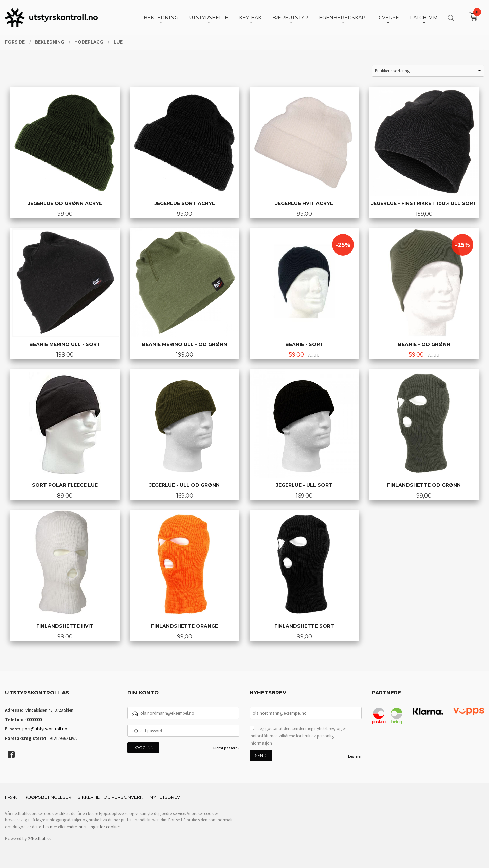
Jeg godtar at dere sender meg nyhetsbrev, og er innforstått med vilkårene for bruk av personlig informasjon (298, 736)
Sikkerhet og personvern (111, 797)
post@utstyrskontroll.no (45, 729)
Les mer (355, 756)
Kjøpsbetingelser (49, 797)
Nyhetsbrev (165, 797)
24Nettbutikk (39, 839)
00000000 (34, 720)
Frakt (12, 797)
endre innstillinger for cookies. (94, 827)
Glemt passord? (226, 748)
